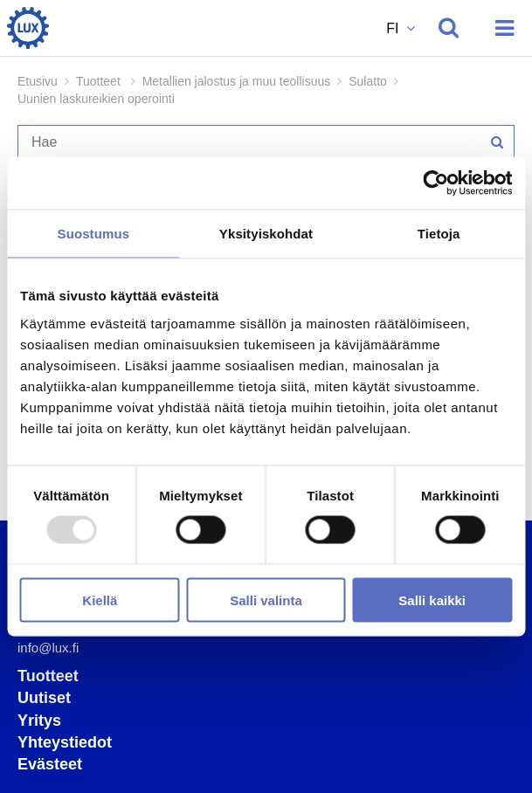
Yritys (39, 721)
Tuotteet (48, 676)
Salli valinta (266, 600)
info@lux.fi (48, 648)
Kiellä (100, 600)
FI (394, 28)
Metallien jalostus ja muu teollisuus (237, 81)
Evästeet (50, 764)
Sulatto (368, 81)
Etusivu (38, 81)
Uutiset (44, 698)
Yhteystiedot (65, 742)
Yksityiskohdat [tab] (266, 234)
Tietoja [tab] (439, 234)
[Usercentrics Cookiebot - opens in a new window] (435, 183)
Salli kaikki (432, 600)
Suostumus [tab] (94, 234)
